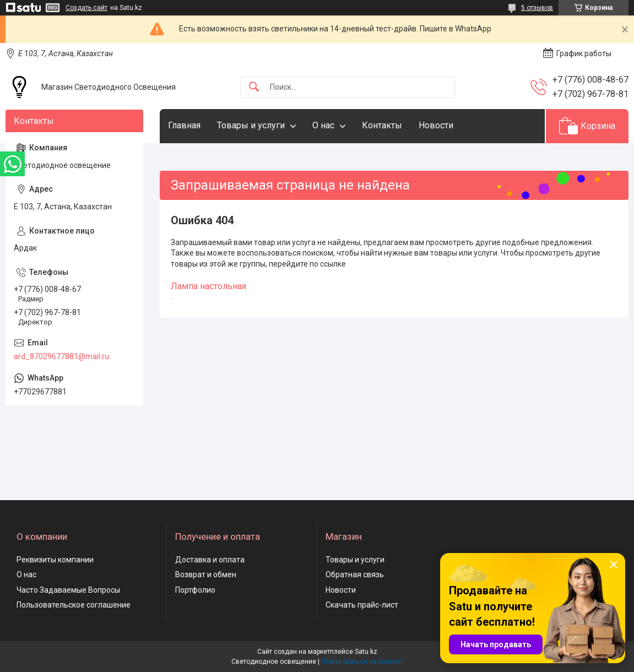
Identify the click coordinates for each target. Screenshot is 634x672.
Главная (184, 125)
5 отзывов (537, 8)
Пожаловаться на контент (362, 662)
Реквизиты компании (55, 560)
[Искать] (254, 87)
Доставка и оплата (210, 560)
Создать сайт (86, 8)
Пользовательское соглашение (74, 605)
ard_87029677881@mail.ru (61, 356)
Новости (436, 125)
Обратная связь (355, 575)
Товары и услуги (251, 125)
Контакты (382, 125)
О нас (323, 125)
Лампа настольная (208, 286)
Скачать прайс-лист (362, 605)
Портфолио (195, 590)
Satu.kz (366, 652)
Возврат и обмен (206, 575)
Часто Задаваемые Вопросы (68, 590)
